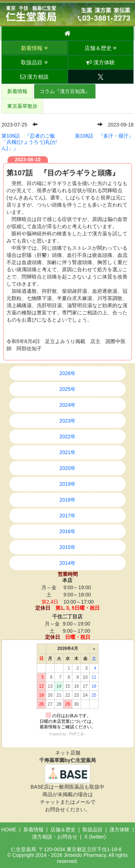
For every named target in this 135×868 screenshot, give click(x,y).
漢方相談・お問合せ (55, 837)
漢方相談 (34, 77)
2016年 (67, 531)
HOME (9, 830)
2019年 (67, 484)
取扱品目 (34, 62)
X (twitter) (95, 837)
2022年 (67, 437)
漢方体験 (101, 62)
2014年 (67, 563)
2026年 (67, 373)
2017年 (67, 516)
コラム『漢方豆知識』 (65, 91)
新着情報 (34, 48)
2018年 (67, 500)
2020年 (67, 468)
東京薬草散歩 (22, 106)
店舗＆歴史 (101, 48)
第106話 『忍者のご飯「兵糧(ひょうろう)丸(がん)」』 (29, 142)
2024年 (67, 405)
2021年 (67, 452)
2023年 (67, 421)
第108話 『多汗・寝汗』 (104, 136)
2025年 (67, 389)
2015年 (67, 547)
